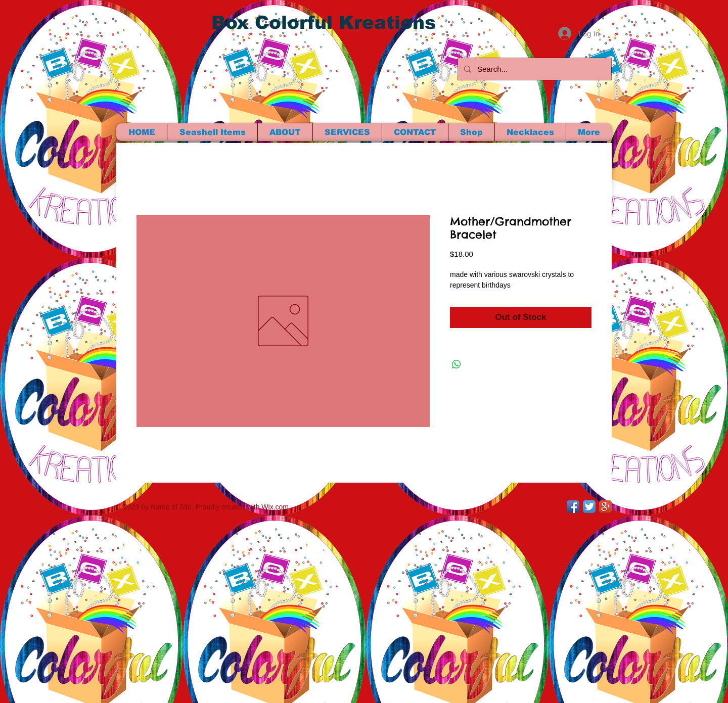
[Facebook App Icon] (573, 507)
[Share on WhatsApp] (457, 364)
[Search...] (534, 69)
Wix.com (275, 507)
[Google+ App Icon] (605, 507)
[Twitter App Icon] (589, 507)
